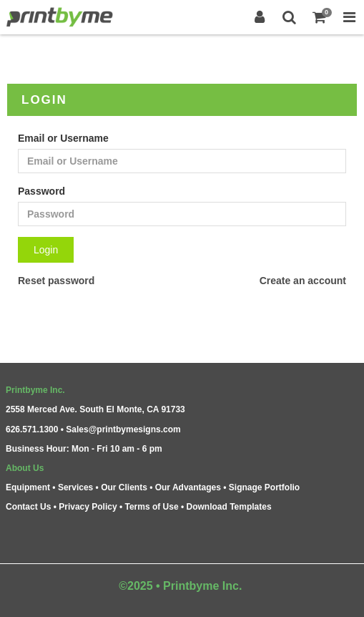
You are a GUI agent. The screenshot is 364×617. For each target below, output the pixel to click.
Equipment (28, 487)
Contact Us (28, 507)
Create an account (303, 281)
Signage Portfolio (264, 487)
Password (41, 191)
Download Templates (229, 507)
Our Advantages (188, 487)
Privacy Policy (88, 507)
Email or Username (63, 138)
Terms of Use (151, 507)
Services (75, 487)
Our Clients (124, 487)
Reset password (56, 281)
